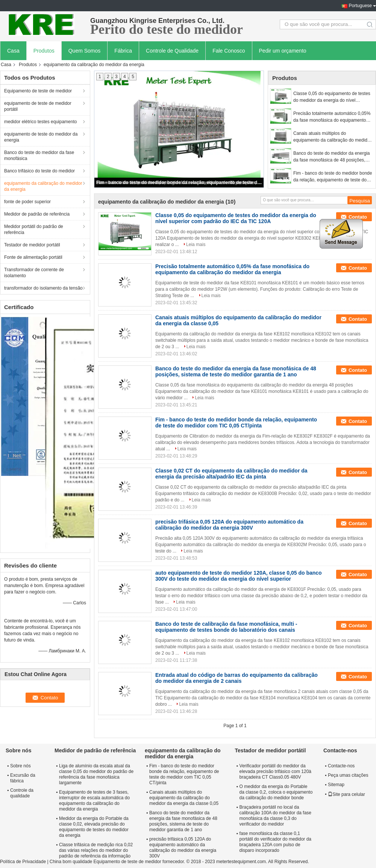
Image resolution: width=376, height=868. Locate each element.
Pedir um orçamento (283, 51)
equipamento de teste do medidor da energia (41, 137)
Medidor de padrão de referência (37, 214)
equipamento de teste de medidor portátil (38, 106)
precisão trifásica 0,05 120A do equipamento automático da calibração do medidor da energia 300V (229, 525)
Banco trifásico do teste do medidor (39, 171)
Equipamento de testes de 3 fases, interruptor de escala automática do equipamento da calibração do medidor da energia (94, 801)
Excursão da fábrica (23, 778)
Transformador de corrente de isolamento (34, 273)
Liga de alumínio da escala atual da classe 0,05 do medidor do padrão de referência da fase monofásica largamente (96, 774)
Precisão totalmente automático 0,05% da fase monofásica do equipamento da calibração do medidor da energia (332, 117)
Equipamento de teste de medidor (38, 91)
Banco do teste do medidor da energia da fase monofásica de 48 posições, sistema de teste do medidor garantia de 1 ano (331, 157)
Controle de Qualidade (172, 51)
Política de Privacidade (23, 862)
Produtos (44, 51)
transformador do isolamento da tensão (43, 288)
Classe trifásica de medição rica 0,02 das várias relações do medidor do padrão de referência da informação (96, 850)
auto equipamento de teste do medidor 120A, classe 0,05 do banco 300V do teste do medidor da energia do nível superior (239, 576)
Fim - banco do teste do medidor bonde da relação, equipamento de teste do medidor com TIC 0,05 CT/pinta (179, 183)
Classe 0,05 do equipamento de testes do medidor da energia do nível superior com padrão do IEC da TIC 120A (332, 97)
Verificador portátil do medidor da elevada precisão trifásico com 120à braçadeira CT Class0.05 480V (275, 771)
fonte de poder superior (27, 202)
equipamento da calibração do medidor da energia (43, 186)
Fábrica (123, 51)
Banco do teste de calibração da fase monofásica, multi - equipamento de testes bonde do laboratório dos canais (226, 627)
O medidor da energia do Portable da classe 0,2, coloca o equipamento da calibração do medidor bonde (276, 792)
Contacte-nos (341, 766)
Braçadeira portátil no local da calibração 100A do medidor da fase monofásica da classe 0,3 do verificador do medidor (275, 816)
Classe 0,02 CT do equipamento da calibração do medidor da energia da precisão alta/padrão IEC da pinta (231, 474)
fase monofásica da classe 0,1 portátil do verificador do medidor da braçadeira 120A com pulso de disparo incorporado (275, 842)
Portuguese (360, 6)
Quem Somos (85, 51)
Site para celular (346, 794)
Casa (13, 51)
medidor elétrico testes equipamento (40, 122)
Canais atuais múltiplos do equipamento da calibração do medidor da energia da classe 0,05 (332, 137)
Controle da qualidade (22, 793)
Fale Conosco (229, 51)
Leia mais (196, 245)
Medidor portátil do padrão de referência (34, 229)
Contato (358, 217)
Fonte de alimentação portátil (33, 257)
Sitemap (336, 785)
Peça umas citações (348, 775)
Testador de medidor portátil (32, 245)
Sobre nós (20, 766)
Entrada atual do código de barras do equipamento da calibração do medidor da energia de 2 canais (237, 678)
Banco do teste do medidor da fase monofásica (39, 155)
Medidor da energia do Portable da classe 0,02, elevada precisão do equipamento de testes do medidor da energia (94, 827)
